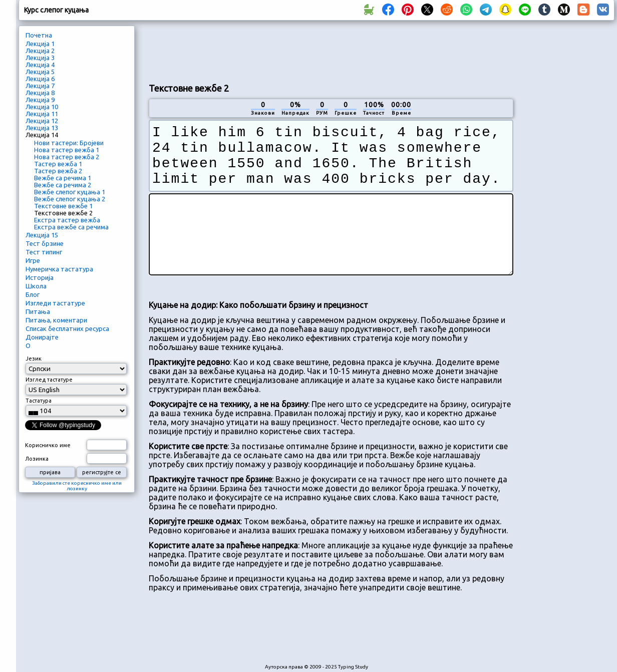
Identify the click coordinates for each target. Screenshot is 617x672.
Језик (34, 359)
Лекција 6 (40, 79)
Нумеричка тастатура (59, 269)
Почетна (39, 35)
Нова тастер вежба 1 (67, 150)
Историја (40, 277)
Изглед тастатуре (49, 380)
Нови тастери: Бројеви (69, 143)
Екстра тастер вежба (67, 220)
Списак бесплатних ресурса (67, 328)
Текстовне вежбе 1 (63, 206)
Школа (36, 286)
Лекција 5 (40, 72)
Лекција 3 (40, 58)
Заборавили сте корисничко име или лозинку (77, 486)
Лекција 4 (40, 65)
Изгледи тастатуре (55, 303)
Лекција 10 (42, 107)
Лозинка (37, 459)
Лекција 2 (40, 51)
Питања (38, 311)
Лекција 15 (42, 235)
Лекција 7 (40, 86)
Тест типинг (44, 252)
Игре (33, 260)
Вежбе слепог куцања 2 (70, 199)
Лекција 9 (40, 100)
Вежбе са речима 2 (63, 185)
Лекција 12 (42, 121)
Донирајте (42, 337)
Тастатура (39, 401)
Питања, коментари (56, 320)
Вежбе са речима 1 (63, 178)
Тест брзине (45, 243)
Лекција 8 (40, 93)
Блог (33, 294)
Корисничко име (48, 445)
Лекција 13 (42, 128)
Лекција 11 (42, 114)
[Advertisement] (331, 51)
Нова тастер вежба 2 (67, 157)
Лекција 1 (40, 44)
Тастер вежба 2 (58, 171)
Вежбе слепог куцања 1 (70, 192)
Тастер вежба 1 (58, 164)
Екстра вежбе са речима (71, 227)
